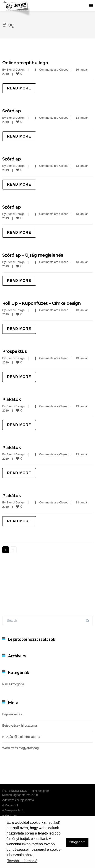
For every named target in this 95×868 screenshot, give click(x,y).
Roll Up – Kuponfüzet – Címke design (42, 303)
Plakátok (12, 400)
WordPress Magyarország (21, 748)
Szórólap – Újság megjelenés (33, 255)
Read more (19, 88)
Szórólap (12, 111)
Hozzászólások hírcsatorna (21, 737)
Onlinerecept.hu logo (25, 63)
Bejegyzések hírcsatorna (20, 726)
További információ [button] (22, 861)
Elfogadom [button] (77, 842)
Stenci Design (16, 70)
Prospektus (14, 352)
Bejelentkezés (12, 714)
